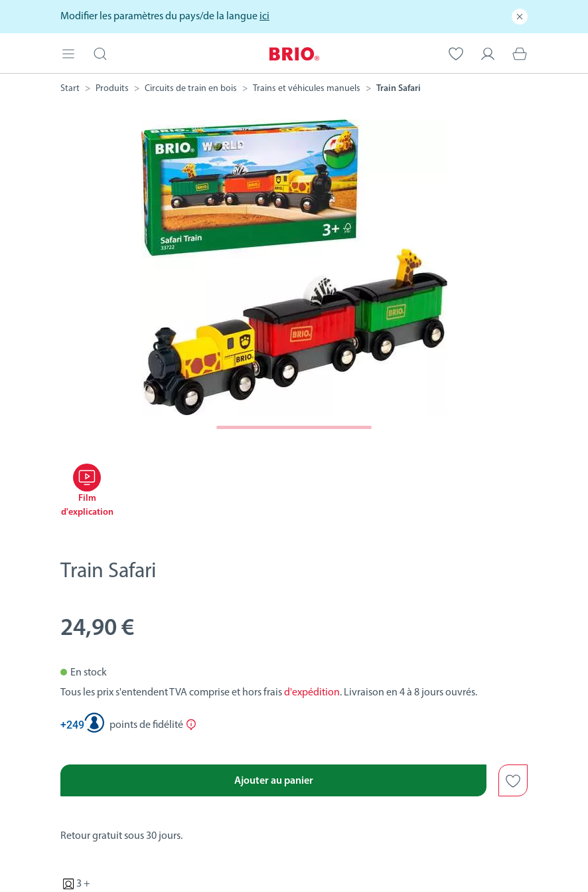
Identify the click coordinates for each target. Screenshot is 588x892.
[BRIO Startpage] (294, 53)
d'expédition (312, 693)
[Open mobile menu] (68, 52)
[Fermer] (520, 17)
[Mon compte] (488, 52)
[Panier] (520, 52)
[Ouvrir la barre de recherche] (100, 53)
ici (264, 17)
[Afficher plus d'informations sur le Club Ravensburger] (191, 725)
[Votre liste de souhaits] (456, 52)
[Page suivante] (294, 427)
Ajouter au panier (274, 781)
